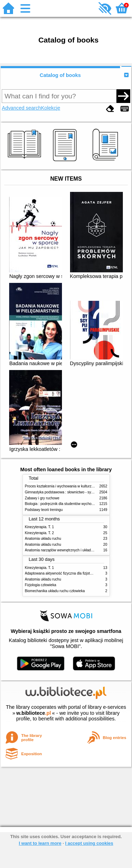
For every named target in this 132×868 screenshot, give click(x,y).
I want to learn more (40, 843)
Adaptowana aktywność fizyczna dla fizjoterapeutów (66, 573)
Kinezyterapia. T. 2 (40, 533)
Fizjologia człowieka (41, 585)
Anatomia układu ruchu (43, 539)
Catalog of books (60, 75)
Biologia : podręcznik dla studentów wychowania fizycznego (72, 504)
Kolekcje (51, 108)
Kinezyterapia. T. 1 (40, 527)
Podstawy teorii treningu (44, 510)
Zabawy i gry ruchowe (42, 498)
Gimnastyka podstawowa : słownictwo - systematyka (66, 492)
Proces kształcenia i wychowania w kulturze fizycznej (67, 486)
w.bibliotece (34, 713)
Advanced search (21, 108)
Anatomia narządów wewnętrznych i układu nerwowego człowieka (77, 550)
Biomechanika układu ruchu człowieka (55, 591)
